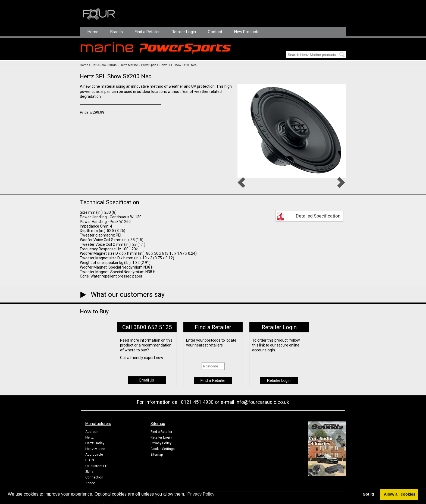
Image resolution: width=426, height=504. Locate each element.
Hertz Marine (129, 65)
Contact (215, 32)
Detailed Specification (318, 216)
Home (93, 32)
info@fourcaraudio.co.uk (262, 402)
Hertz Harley (95, 443)
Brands (117, 32)
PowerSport (149, 65)
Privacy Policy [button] (201, 494)
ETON (90, 460)
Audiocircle (94, 454)
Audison (92, 432)
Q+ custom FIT (97, 466)
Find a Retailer (147, 32)
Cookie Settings (163, 449)
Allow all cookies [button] (400, 494)
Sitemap (157, 454)
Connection (94, 477)
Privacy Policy (161, 443)
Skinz (89, 472)
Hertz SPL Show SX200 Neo (178, 65)
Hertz (90, 437)
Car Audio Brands (104, 65)
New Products (247, 32)
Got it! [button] (368, 494)
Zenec (90, 483)
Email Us (147, 380)
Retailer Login (184, 32)
